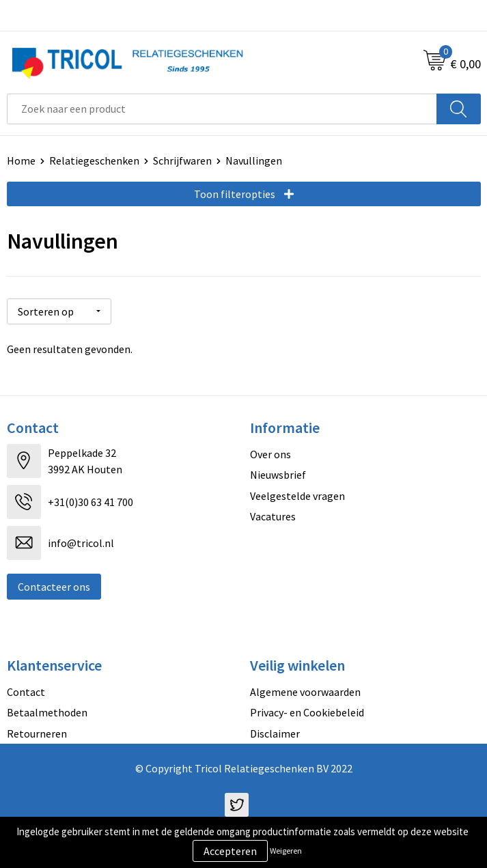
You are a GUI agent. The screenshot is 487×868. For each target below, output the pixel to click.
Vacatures (273, 516)
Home (21, 160)
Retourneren (37, 733)
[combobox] (222, 109)
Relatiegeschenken (94, 160)
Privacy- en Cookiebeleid (307, 712)
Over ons (270, 454)
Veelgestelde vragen (297, 496)
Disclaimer (275, 733)
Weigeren (286, 851)
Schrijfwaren (182, 160)
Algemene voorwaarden (305, 692)
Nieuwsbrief (278, 475)
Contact (26, 692)
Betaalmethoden (47, 712)
